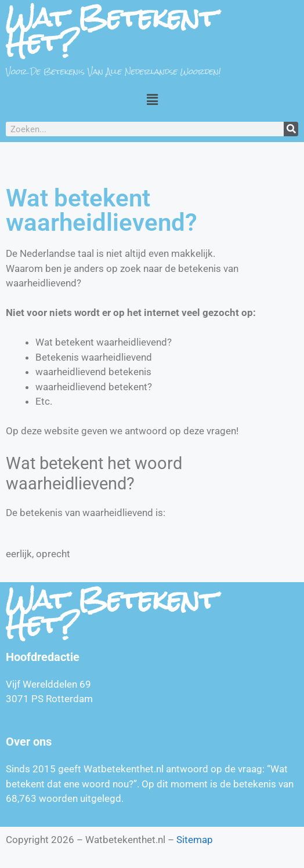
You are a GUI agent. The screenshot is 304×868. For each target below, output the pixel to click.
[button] (152, 99)
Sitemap (195, 840)
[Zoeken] (291, 129)
